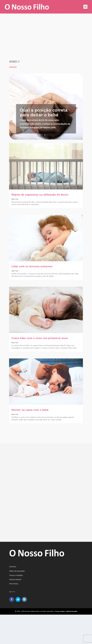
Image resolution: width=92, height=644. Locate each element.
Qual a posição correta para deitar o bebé (44, 112)
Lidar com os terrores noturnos (32, 266)
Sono (17, 199)
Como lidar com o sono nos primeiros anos (40, 338)
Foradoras (62, 611)
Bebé (13, 199)
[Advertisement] (46, 38)
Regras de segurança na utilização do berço (40, 195)
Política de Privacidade (72, 611)
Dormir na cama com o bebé (30, 410)
